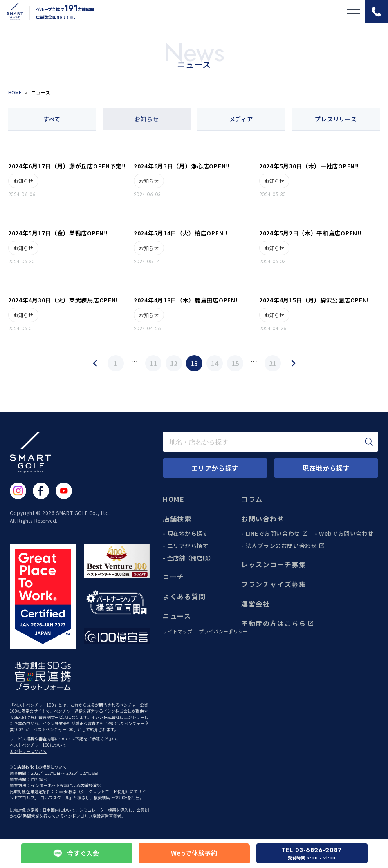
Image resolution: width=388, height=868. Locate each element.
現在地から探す (188, 533)
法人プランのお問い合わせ (286, 546)
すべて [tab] (52, 119)
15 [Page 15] (235, 363)
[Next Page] (293, 363)
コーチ (174, 577)
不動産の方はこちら (278, 623)
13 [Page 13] (194, 363)
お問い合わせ (263, 519)
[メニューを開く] (354, 11)
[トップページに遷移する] (11, 11)
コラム (252, 499)
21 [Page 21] (273, 363)
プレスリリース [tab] (336, 119)
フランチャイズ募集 (274, 584)
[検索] (369, 442)
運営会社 (256, 604)
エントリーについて (28, 751)
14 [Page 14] (215, 363)
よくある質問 (184, 596)
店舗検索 (177, 519)
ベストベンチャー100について (38, 745)
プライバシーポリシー (223, 631)
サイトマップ (177, 631)
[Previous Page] (95, 363)
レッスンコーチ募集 (274, 564)
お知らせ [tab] (147, 119)
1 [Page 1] (116, 363)
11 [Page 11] (153, 363)
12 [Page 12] (174, 363)
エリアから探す (188, 546)
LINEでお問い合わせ (277, 533)
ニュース (177, 616)
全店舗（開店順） (191, 558)
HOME (174, 499)
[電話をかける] (377, 11)
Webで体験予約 (194, 853)
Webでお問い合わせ (346, 533)
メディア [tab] (241, 119)
